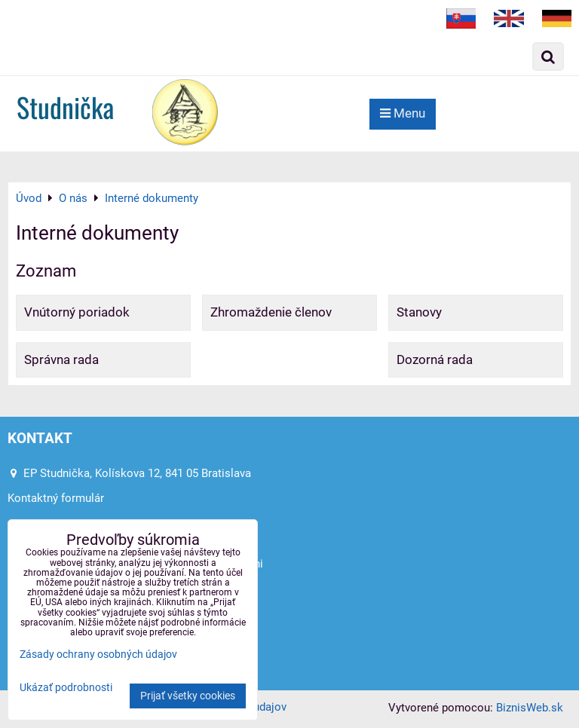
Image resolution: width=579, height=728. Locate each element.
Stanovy (419, 312)
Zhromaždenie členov (271, 312)
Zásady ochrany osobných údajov (98, 655)
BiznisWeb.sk (530, 708)
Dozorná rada (435, 359)
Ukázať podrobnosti (66, 688)
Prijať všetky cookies (188, 696)
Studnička (65, 107)
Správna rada (61, 359)
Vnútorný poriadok (77, 312)
